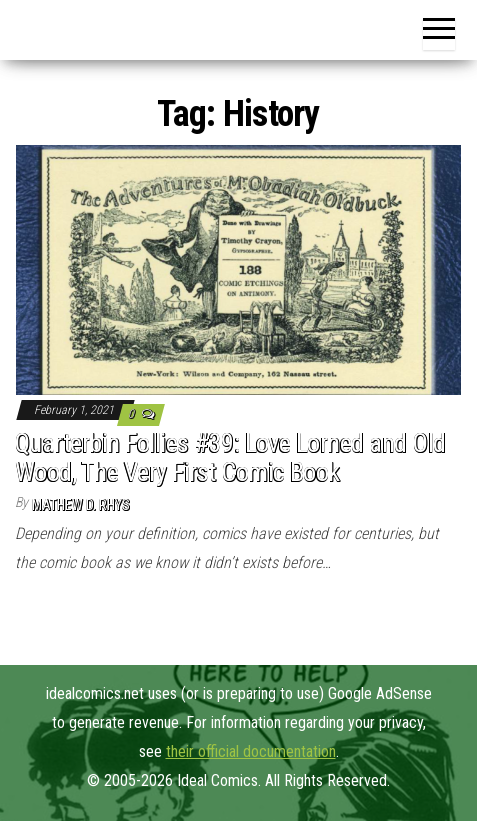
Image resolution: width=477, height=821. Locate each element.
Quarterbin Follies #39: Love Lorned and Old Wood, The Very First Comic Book (230, 457)
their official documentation (251, 751)
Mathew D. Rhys (81, 505)
